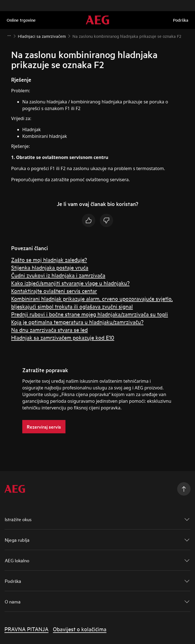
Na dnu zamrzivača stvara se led (49, 330)
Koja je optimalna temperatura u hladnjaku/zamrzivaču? (77, 322)
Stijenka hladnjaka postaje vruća (50, 267)
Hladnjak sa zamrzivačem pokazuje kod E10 (63, 337)
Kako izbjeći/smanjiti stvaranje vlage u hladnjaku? (70, 283)
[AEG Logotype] (15, 489)
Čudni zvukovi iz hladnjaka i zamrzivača (58, 275)
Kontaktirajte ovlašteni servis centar (54, 291)
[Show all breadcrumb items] (9, 36)
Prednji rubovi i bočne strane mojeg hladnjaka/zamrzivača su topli (90, 314)
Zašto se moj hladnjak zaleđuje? (49, 259)
